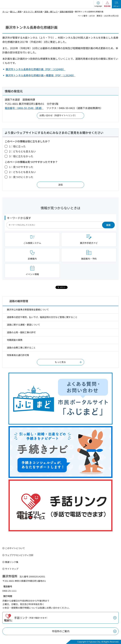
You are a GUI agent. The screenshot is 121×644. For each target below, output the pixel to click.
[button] (98, 4)
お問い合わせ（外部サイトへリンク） (58, 115)
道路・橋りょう (51, 12)
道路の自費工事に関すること (21, 348)
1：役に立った (17, 146)
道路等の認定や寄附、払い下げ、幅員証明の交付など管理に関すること (42, 317)
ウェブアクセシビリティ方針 (19, 555)
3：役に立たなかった (21, 156)
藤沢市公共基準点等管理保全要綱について (28, 310)
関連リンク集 (12, 562)
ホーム (5, 12)
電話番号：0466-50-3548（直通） (24, 108)
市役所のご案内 (61, 631)
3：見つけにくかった (21, 177)
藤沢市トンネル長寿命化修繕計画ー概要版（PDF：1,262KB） (41, 75)
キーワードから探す (19, 218)
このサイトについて (15, 548)
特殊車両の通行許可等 (18, 355)
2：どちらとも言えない (22, 151)
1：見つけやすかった (21, 167)
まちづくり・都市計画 (33, 12)
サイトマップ (12, 569)
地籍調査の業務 (15, 340)
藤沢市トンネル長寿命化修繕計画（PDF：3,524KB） (36, 69)
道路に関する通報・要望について (23, 325)
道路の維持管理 (66, 12)
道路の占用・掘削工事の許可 (21, 332)
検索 (108, 225)
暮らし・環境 (16, 12)
